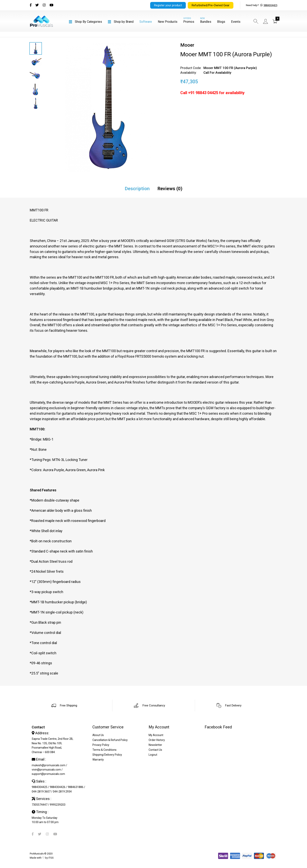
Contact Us (155, 750)
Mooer (187, 45)
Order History (157, 740)
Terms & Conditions (104, 750)
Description (137, 189)
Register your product (168, 5)
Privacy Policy (101, 745)
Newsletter (155, 745)
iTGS (51, 858)
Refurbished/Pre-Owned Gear (211, 5)
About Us (98, 735)
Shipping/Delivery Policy (107, 755)
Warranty (98, 760)
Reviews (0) (170, 189)
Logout (153, 755)
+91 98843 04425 (203, 93)
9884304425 (270, 5)
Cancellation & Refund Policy (110, 740)
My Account (156, 735)
